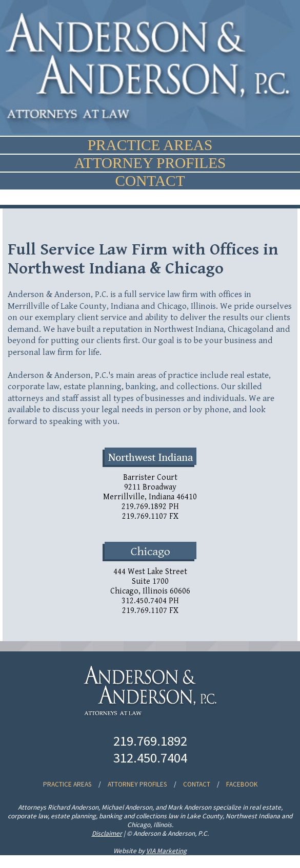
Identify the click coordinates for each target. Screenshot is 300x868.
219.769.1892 (150, 741)
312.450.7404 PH (150, 601)
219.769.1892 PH (150, 507)
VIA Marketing (166, 851)
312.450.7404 (150, 758)
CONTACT (150, 181)
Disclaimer (107, 833)
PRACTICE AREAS (150, 145)
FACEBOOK (242, 784)
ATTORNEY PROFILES (150, 163)
